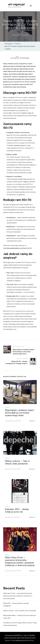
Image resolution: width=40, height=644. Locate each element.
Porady (20, 17)
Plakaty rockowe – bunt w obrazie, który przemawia (20, 611)
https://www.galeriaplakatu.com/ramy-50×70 (17, 248)
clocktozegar (22, 58)
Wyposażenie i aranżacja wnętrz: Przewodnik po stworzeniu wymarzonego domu (20, 413)
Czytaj (32, 421)
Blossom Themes (11, 640)
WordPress (30, 640)
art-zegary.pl (16, 4)
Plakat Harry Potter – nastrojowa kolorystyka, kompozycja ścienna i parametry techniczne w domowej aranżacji (18, 596)
